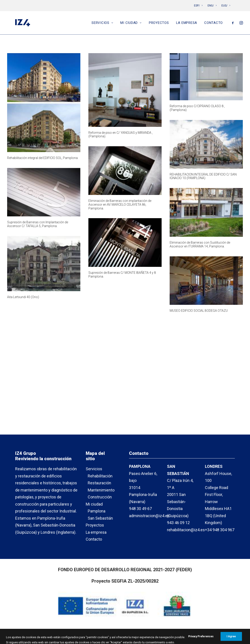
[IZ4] (22, 24)
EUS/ (226, 6)
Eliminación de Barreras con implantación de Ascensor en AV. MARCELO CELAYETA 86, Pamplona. (120, 205)
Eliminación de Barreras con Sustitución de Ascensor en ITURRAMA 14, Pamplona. (200, 244)
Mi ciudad (131, 24)
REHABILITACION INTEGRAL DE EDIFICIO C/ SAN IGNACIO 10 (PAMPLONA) (203, 176)
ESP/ (198, 6)
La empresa (187, 24)
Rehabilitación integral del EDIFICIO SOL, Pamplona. (43, 158)
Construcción (100, 497)
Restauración (99, 483)
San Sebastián (100, 518)
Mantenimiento (101, 490)
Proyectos (159, 24)
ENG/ (212, 6)
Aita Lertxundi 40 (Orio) (23, 297)
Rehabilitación (100, 476)
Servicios (102, 24)
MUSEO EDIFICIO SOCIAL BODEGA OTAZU (199, 311)
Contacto (214, 24)
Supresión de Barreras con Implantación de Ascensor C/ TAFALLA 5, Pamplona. (38, 224)
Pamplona (97, 511)
